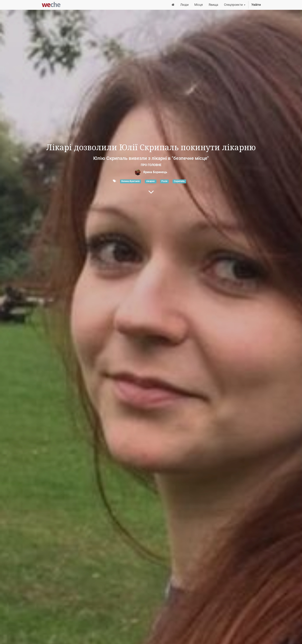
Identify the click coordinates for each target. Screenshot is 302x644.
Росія (164, 181)
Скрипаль (179, 181)
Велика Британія (130, 181)
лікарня (150, 181)
